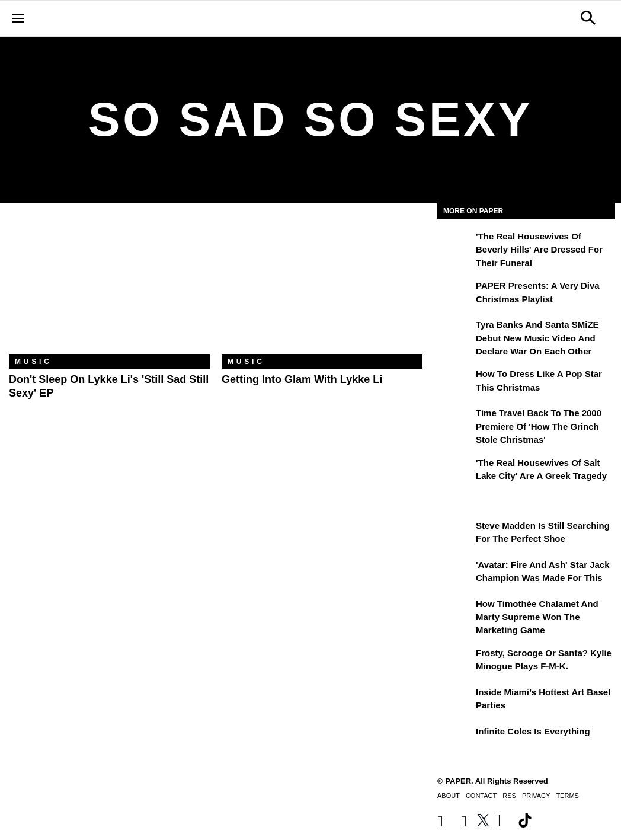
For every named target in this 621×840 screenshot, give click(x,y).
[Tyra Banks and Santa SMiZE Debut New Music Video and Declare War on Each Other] (455, 333)
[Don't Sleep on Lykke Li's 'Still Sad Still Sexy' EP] (109, 288)
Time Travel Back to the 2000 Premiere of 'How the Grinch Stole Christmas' (539, 426)
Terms (567, 796)
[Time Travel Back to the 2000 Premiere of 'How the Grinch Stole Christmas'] (455, 421)
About (449, 796)
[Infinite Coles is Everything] (455, 740)
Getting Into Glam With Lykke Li (302, 379)
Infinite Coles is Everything (533, 731)
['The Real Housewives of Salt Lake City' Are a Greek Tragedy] (455, 471)
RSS (509, 796)
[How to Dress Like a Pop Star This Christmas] (455, 382)
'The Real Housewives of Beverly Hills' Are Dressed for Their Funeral (539, 250)
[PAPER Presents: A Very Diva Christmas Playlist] (455, 294)
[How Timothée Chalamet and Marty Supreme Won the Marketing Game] (455, 612)
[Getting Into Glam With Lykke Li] (322, 288)
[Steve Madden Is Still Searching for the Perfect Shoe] (455, 534)
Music (33, 362)
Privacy (536, 796)
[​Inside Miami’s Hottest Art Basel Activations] (455, 701)
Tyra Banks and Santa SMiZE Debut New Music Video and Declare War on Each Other (537, 338)
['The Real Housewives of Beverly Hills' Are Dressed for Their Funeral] (455, 245)
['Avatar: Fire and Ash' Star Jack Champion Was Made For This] (455, 573)
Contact (481, 796)
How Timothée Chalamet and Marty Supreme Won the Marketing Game (537, 617)
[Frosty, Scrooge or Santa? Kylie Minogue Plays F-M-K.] (455, 662)
